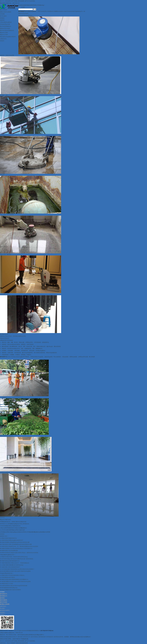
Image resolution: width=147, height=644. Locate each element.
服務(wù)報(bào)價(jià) (6, 12)
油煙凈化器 (3, 606)
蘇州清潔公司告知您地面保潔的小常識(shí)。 (14, 575)
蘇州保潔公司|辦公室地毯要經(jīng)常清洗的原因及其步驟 (17, 544)
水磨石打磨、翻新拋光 (6, 254)
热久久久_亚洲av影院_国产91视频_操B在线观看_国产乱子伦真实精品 (17, 1)
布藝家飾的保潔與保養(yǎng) (10, 588)
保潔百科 (2, 20)
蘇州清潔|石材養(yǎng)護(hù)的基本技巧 (13, 540)
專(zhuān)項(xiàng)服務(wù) (7, 30)
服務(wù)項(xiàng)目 (5, 28)
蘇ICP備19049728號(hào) (47, 631)
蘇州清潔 (20, 637)
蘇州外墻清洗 (34, 637)
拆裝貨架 (2, 612)
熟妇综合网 (25, 643)
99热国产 (13, 643)
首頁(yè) (2, 41)
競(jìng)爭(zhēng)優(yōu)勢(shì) (8, 37)
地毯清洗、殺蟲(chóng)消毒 (7, 55)
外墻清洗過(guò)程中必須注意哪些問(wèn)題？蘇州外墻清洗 (18, 559)
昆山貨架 (2, 608)
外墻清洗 (2, 135)
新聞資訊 (2, 18)
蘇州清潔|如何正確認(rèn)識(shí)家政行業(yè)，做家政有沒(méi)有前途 (21, 553)
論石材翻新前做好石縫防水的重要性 (12, 590)
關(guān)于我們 (4, 33)
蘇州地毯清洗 (50, 637)
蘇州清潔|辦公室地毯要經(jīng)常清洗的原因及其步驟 (16, 542)
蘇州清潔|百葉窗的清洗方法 (10, 538)
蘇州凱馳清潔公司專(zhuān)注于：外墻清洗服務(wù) (16, 563)
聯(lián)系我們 (4, 10)
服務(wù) (23, 13)
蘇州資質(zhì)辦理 (4, 610)
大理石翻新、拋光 (4, 294)
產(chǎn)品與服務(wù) (6, 26)
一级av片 (8, 643)
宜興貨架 (2, 614)
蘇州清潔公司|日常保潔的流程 (10, 551)
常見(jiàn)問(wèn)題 (5, 24)
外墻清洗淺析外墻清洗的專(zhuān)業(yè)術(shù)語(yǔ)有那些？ (19, 569)
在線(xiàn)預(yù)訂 (5, 338)
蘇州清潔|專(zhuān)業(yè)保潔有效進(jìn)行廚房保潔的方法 (18, 549)
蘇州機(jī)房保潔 (4, 334)
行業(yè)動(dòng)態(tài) (6, 22)
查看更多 (2, 534)
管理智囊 (2, 14)
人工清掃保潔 (3, 397)
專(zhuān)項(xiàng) (25, 15)
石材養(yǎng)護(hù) (5, 472)
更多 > (6, 536)
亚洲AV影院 (19, 643)
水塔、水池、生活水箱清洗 (7, 215)
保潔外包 (2, 518)
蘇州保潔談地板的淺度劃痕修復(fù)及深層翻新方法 (16, 579)
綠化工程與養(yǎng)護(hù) (7, 436)
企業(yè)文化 (3, 39)
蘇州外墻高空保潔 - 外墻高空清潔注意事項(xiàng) (15, 557)
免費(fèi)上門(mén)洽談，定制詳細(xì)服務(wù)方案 (13, 336)
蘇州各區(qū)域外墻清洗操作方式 (11, 561)
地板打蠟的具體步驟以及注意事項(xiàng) (13, 565)
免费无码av (3, 643)
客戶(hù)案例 (3, 16)
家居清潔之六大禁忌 (8, 584)
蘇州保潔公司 (14, 637)
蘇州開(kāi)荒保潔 (59, 637)
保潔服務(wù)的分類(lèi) (9, 577)
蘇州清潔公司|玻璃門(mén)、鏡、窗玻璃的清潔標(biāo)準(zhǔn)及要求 (20, 546)
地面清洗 (2, 175)
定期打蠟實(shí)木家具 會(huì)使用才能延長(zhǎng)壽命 (17, 571)
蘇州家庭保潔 (42, 637)
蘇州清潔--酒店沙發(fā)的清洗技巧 (11, 567)
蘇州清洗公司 (27, 637)
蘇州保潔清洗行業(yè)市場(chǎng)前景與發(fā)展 (15, 586)
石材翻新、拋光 (4, 95)
